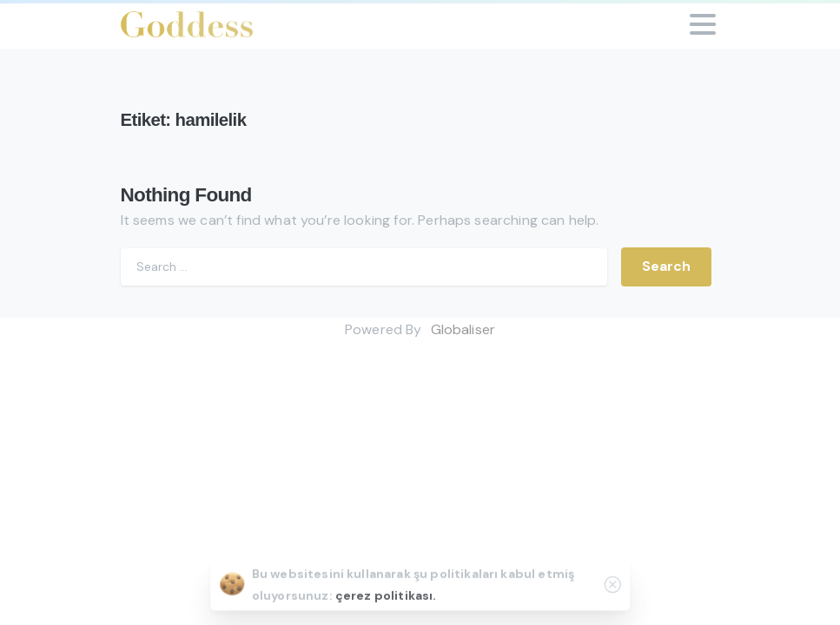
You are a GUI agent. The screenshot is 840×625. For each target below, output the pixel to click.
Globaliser (463, 329)
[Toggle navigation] (703, 24)
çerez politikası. (386, 598)
